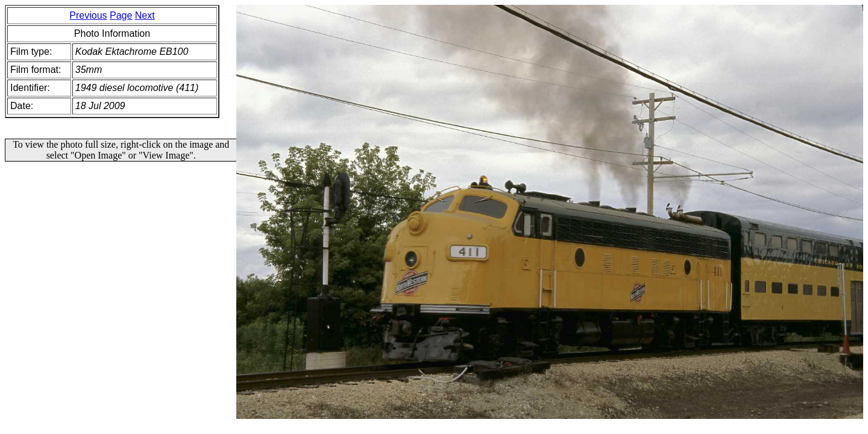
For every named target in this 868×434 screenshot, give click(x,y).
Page (121, 15)
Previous (88, 15)
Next (145, 15)
